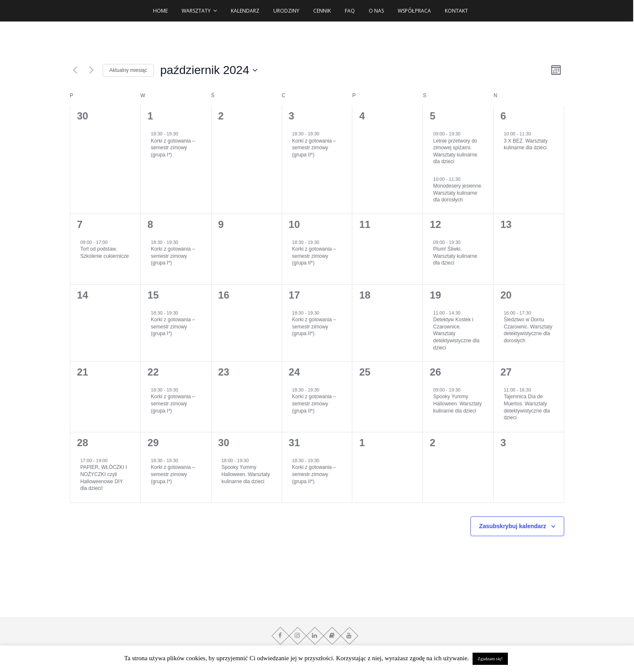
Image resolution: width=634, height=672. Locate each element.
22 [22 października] (153, 372)
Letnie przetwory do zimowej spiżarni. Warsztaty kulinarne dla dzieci (455, 151)
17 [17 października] (295, 295)
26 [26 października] (435, 372)
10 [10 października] (295, 224)
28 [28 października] (83, 443)
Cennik (322, 11)
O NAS (377, 11)
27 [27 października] (506, 372)
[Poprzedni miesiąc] (75, 70)
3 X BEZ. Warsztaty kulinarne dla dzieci (526, 144)
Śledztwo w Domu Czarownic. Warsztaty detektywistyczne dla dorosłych (528, 330)
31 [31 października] (295, 443)
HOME (161, 11)
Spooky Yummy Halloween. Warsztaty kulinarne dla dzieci (457, 403)
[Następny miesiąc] (91, 70)
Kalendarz (246, 11)
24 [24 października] (295, 372)
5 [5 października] (432, 116)
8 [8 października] (150, 224)
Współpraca (415, 11)
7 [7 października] (80, 224)
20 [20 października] (506, 295)
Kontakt (456, 11)
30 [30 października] (224, 443)
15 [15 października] (153, 295)
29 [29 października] (153, 443)
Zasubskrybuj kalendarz (513, 526)
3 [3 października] (292, 116)
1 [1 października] (150, 116)
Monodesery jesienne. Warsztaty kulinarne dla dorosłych (458, 193)
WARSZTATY (197, 11)
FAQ (350, 11)
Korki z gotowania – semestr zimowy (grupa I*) (173, 148)
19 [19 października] (435, 295)
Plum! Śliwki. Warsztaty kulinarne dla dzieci (455, 256)
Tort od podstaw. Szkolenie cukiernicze (104, 253)
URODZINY (287, 11)
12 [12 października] (435, 224)
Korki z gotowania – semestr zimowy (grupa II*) (314, 148)
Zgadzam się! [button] (490, 659)
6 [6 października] (503, 116)
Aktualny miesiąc (128, 70)
